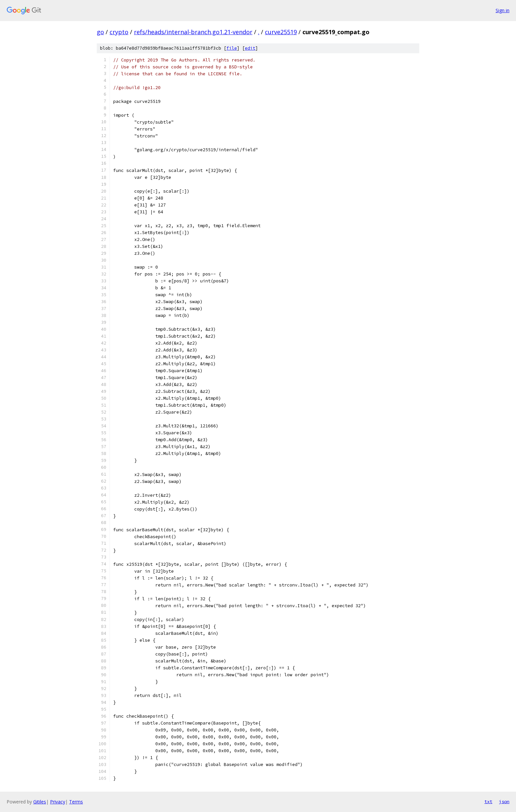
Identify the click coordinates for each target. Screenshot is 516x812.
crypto (119, 32)
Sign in (503, 10)
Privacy (58, 802)
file (232, 48)
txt (488, 801)
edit (250, 48)
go (100, 32)
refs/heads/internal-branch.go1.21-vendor (193, 32)
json (504, 801)
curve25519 (281, 32)
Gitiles (40, 802)
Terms (76, 802)
